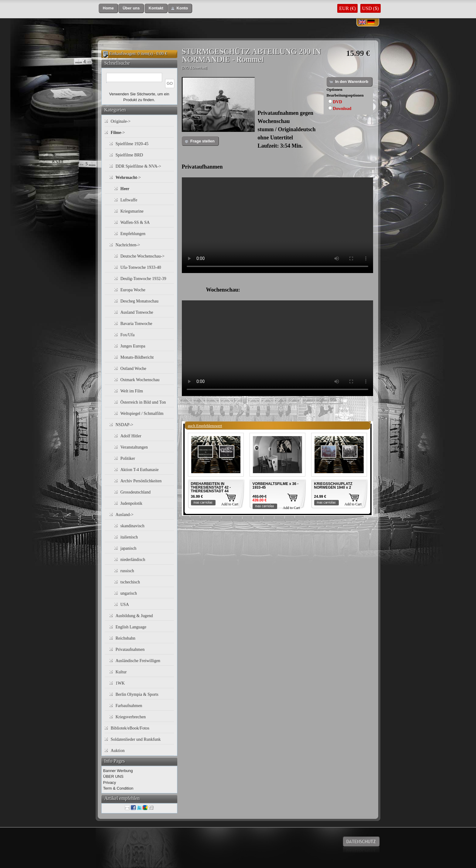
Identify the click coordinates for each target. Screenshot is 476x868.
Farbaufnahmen (129, 706)
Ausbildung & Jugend (134, 616)
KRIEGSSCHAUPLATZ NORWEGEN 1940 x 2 (333, 486)
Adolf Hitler (131, 436)
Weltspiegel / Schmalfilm (142, 413)
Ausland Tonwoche (137, 312)
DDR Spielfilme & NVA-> (138, 166)
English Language (131, 627)
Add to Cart (230, 504)
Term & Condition (118, 788)
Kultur (121, 672)
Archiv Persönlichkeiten (141, 481)
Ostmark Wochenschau (140, 380)
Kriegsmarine (132, 211)
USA (125, 605)
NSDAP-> (124, 425)
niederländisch (133, 560)
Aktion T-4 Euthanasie (140, 470)
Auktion (118, 751)
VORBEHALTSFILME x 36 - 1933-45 (276, 486)
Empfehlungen (133, 234)
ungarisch (129, 593)
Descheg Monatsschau (140, 301)
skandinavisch (133, 526)
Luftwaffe (129, 200)
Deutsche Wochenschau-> (143, 256)
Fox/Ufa (128, 335)
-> (118, 133)
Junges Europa (133, 346)
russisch (127, 571)
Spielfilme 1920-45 (132, 144)
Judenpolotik (131, 503)
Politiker (128, 458)
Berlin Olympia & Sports (137, 694)
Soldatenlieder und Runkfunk (136, 739)
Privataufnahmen (130, 649)
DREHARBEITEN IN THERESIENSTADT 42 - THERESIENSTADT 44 (211, 487)
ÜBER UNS (113, 776)
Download (342, 109)
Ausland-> (125, 515)
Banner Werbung (118, 771)
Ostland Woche (133, 369)
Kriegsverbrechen (131, 717)
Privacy (110, 783)
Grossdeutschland (136, 492)
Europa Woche (133, 290)
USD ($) (371, 8)
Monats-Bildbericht (137, 357)
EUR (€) (347, 8)
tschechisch (130, 582)
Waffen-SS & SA (135, 222)
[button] (108, 8)
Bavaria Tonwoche (136, 324)
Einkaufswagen (122, 54)
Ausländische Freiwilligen (138, 661)
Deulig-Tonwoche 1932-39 (143, 279)
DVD (338, 102)
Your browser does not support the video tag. (277, 225)
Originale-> (121, 121)
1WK (120, 683)
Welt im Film (132, 391)
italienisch (129, 537)
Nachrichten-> (128, 245)
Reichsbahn (126, 638)
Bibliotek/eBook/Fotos (130, 728)
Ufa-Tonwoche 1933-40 (141, 267)
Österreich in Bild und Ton (143, 402)
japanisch (129, 548)
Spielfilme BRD (129, 155)
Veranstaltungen (134, 447)
